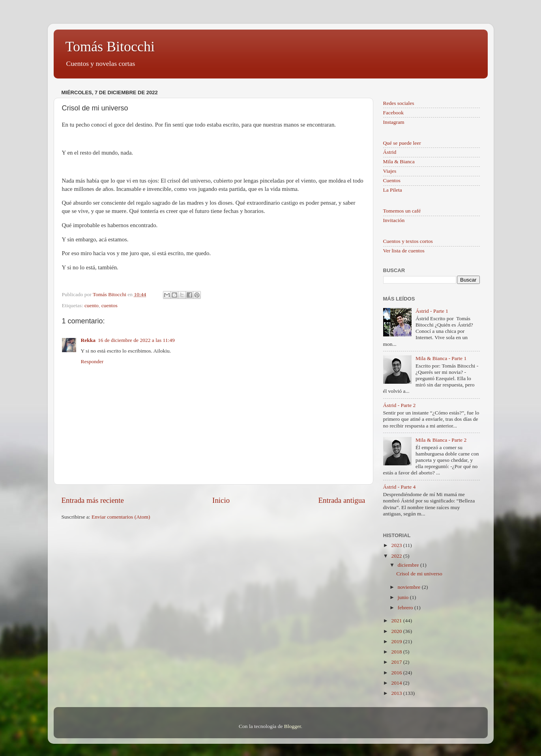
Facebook (393, 113)
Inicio (221, 500)
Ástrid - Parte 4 (400, 487)
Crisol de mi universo (419, 574)
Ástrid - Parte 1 (432, 311)
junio (404, 597)
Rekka (88, 340)
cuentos (110, 305)
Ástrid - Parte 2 (400, 405)
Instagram (394, 122)
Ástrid (390, 152)
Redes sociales (399, 103)
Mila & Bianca (399, 161)
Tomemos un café (402, 211)
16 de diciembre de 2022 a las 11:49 (136, 340)
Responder (92, 361)
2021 (397, 621)
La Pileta (393, 190)
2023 (397, 545)
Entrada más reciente (93, 500)
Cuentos (392, 180)
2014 (397, 683)
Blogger (293, 726)
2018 (397, 652)
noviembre (410, 587)
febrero (406, 608)
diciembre (409, 565)
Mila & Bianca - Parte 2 (441, 440)
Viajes (390, 171)
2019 (397, 641)
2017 (397, 662)
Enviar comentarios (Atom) (121, 517)
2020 (397, 631)
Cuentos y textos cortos (408, 241)
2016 (397, 673)
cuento (92, 305)
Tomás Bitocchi (110, 47)
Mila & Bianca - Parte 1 (441, 358)
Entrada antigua (342, 500)
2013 (397, 693)
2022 (397, 556)
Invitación (394, 220)
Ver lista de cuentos (404, 251)
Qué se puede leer (402, 143)
